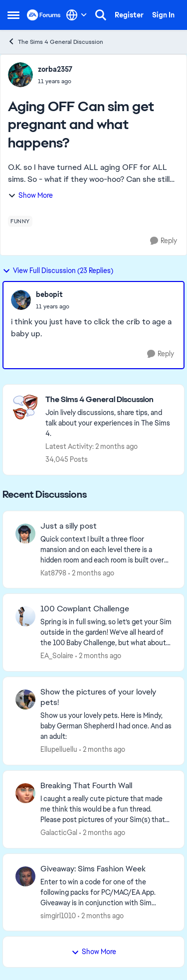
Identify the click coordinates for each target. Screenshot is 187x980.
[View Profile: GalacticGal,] (25, 793)
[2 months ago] (91, 573)
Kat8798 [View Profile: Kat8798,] (53, 572)
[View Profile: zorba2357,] (20, 75)
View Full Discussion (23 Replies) (58, 271)
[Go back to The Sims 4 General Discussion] (110, 400)
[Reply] (164, 241)
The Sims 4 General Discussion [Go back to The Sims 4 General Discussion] (55, 42)
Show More (30, 195)
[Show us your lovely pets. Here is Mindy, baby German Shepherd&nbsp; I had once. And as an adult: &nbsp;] (106, 726)
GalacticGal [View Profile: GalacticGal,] (59, 833)
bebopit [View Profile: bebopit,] (49, 294)
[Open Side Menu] (13, 15)
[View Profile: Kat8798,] (25, 534)
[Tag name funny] (20, 221)
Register (129, 15)
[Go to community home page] (44, 15)
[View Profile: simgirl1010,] (25, 876)
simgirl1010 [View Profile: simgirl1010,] (58, 915)
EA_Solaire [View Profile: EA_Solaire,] (57, 656)
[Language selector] (77, 15)
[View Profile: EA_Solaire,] (25, 616)
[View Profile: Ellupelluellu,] (25, 700)
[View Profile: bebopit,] (21, 300)
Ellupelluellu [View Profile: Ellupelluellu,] (59, 749)
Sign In (163, 15)
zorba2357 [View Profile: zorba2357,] (55, 69)
